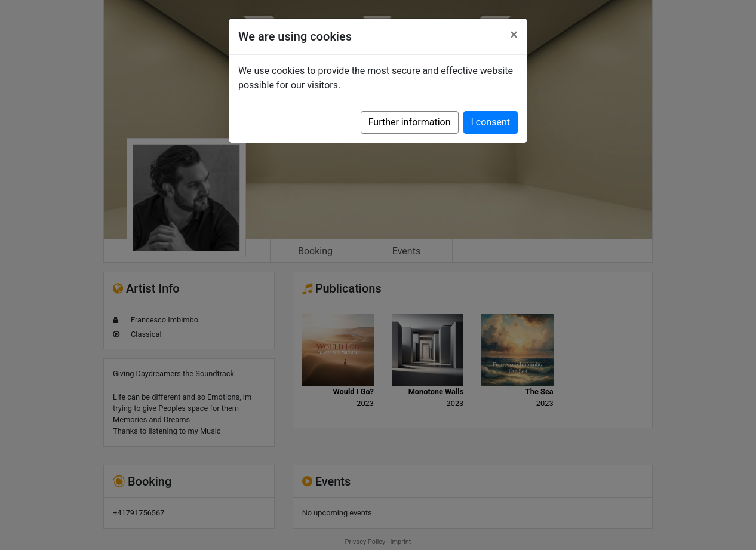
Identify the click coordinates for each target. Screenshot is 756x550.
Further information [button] (410, 122)
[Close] (514, 35)
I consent (491, 122)
